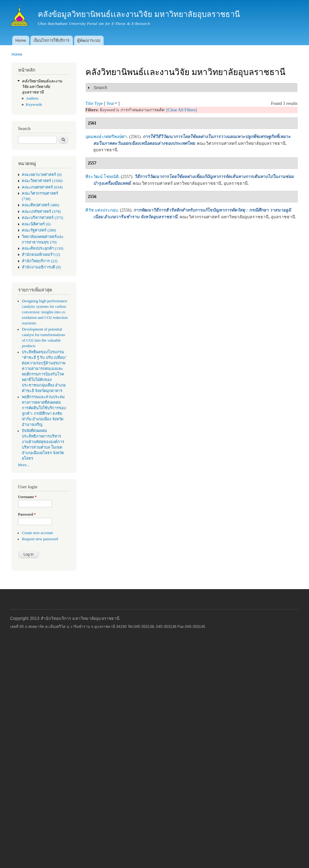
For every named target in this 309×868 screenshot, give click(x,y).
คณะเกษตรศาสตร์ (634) (42, 187)
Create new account (37, 533)
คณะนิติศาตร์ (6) (36, 224)
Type (99, 103)
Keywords (34, 105)
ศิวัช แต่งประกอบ (102, 210)
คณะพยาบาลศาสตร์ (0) (42, 175)
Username (27, 497)
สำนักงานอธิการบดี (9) (41, 267)
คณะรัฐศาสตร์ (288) (39, 230)
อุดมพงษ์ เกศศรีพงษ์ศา (106, 137)
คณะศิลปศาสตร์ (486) (40, 205)
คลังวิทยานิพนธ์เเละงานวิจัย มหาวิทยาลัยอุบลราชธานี (42, 87)
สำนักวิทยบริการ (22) (40, 261)
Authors (32, 98)
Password (27, 514)
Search (101, 88)
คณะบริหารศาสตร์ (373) (42, 218)
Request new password (40, 539)
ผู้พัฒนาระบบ (89, 40)
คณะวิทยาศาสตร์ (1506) (42, 181)
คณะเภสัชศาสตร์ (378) (41, 212)
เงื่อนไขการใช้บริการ (51, 40)
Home (21, 40)
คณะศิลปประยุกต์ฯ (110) (42, 248)
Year (110, 103)
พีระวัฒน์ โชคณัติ (102, 177)
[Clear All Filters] (182, 110)
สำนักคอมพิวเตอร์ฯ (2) (41, 255)
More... (24, 465)
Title (89, 103)
